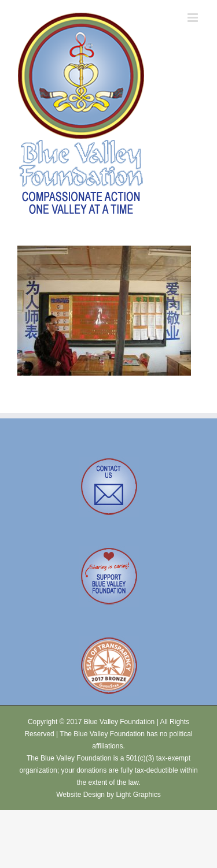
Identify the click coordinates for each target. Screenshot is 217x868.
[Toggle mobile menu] (194, 18)
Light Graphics (138, 795)
